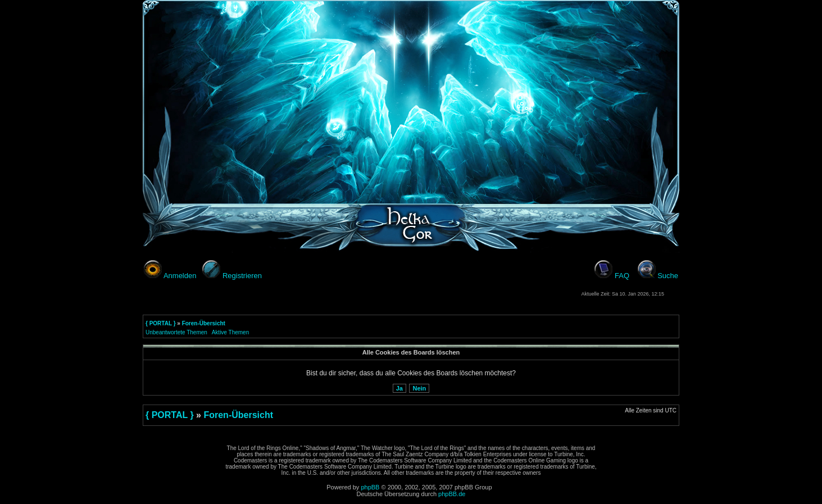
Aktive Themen (231, 332)
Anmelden (180, 276)
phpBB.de (452, 494)
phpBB (370, 487)
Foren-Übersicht (204, 323)
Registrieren (242, 276)
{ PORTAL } (161, 323)
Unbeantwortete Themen (176, 332)
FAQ (622, 276)
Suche (668, 276)
